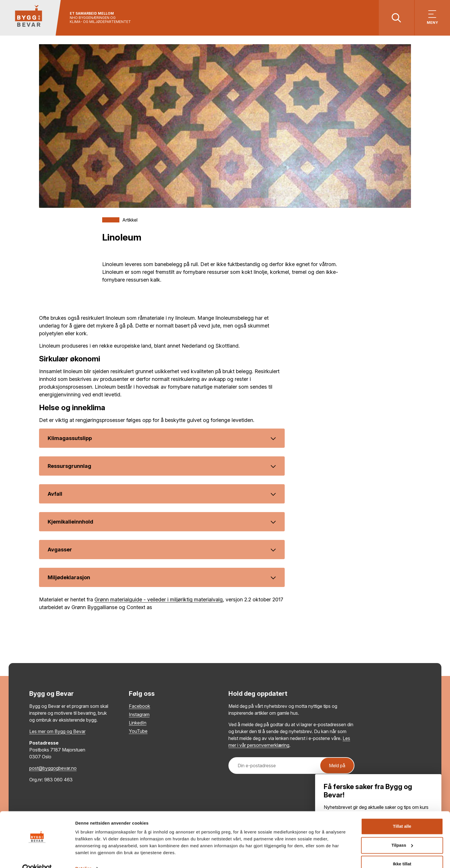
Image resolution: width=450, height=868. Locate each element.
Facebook (139, 706)
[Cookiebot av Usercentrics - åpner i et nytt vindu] (37, 857)
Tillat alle (402, 814)
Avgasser (162, 550)
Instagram (139, 715)
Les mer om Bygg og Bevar (57, 732)
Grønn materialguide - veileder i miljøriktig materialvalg (159, 600)
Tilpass (402, 833)
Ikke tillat (402, 852)
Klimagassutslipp (162, 438)
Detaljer (83, 857)
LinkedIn (138, 723)
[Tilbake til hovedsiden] (31, 18)
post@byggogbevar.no (53, 768)
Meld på (337, 766)
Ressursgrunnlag (162, 466)
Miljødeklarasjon (162, 578)
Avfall (162, 494)
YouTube (138, 731)
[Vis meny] (432, 18)
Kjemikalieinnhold (162, 522)
